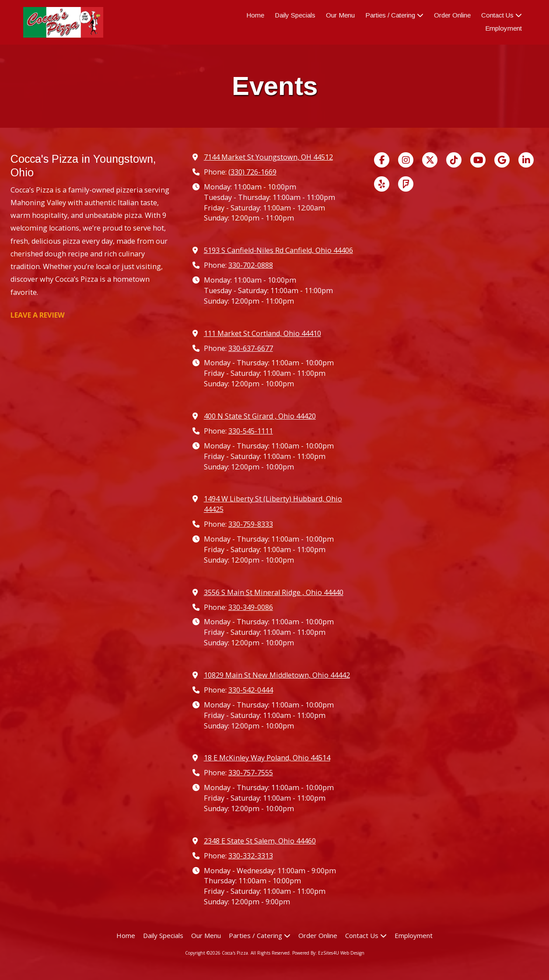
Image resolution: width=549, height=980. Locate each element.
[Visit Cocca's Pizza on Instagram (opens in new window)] (406, 160)
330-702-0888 (251, 265)
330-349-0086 (251, 607)
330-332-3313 (251, 856)
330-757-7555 (251, 773)
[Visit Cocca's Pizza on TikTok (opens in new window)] (454, 160)
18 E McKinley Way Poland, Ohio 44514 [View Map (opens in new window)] (267, 758)
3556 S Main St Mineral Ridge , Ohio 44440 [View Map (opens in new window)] (274, 592)
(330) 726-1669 (252, 172)
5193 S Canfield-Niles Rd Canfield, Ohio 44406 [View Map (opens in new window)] (278, 250)
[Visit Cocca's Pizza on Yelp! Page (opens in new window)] (382, 184)
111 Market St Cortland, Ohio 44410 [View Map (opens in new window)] (262, 333)
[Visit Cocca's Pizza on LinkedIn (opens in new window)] (526, 160)
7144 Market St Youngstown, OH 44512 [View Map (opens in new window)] (268, 157)
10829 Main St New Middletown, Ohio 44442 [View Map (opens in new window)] (277, 675)
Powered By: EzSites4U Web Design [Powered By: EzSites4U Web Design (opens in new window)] (328, 953)
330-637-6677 (251, 348)
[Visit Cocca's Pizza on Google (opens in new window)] (502, 160)
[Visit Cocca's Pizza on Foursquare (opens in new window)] (406, 184)
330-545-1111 (251, 431)
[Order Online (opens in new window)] (452, 16)
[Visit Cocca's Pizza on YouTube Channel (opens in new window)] (478, 160)
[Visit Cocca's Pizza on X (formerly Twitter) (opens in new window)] (430, 160)
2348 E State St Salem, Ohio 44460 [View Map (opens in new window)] (260, 841)
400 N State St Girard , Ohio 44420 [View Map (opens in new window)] (260, 416)
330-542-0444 (251, 690)
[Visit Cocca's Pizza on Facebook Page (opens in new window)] (382, 160)
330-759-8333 (251, 524)
